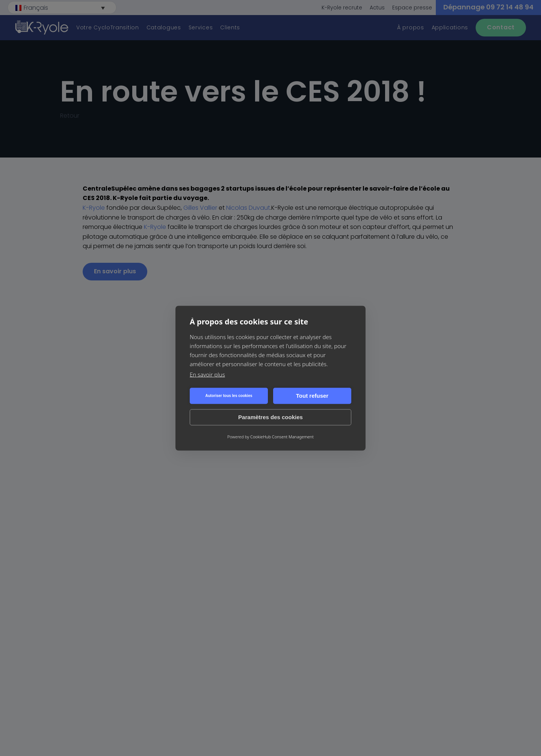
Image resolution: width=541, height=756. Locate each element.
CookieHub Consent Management (282, 436)
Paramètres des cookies (270, 417)
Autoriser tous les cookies (229, 396)
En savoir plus (207, 374)
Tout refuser (312, 396)
